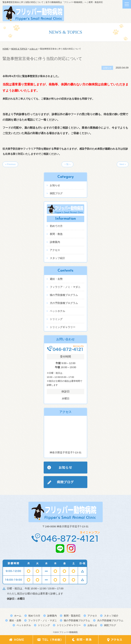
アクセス (55, 250)
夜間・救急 (56, 234)
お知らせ (55, 185)
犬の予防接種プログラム (64, 303)
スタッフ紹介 (57, 258)
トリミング (56, 319)
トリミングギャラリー (63, 327)
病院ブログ (56, 193)
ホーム (18, 616)
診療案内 (55, 242)
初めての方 (56, 226)
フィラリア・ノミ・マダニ (65, 287)
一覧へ (67, 164)
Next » (123, 164)
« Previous (10, 164)
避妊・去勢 (56, 279)
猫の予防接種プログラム (64, 295)
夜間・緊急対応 (72, 616)
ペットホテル (57, 311)
